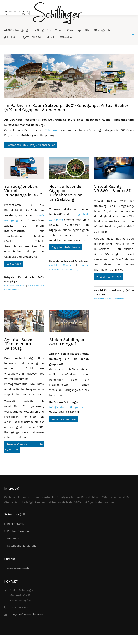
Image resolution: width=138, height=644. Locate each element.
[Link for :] (69, 76)
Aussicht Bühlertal (61, 265)
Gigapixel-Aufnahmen (66, 247)
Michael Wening (69, 269)
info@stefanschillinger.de (66, 407)
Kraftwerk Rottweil (14, 286)
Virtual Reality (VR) (109, 277)
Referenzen (52, 130)
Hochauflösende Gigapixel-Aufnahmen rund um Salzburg (66, 193)
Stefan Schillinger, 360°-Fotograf (67, 342)
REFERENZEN (16, 524)
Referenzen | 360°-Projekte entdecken (31, 145)
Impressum (15, 538)
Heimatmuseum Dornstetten (109, 299)
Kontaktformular (18, 531)
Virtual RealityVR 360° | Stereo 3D (113, 189)
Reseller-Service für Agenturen (24, 447)
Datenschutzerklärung (22, 546)
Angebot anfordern (64, 419)
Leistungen (14, 264)
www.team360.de (18, 568)
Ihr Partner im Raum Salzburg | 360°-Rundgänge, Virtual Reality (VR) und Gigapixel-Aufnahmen (66, 108)
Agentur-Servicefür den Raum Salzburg (20, 344)
